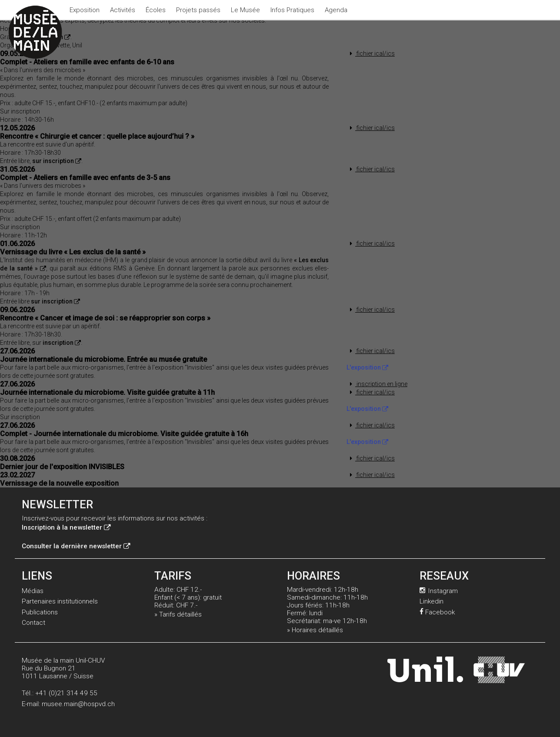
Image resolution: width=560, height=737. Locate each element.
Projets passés (198, 10)
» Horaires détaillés (315, 630)
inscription (62, 343)
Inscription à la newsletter (66, 527)
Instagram (439, 591)
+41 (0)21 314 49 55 (66, 693)
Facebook (437, 612)
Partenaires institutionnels (60, 601)
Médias (33, 591)
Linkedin (432, 601)
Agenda (336, 10)
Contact (33, 623)
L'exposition (367, 367)
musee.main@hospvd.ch (78, 704)
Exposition (85, 10)
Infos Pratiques (292, 10)
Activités (123, 10)
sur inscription (57, 161)
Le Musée (245, 10)
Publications (40, 612)
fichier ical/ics (371, 53)
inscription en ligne (377, 384)
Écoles (156, 10)
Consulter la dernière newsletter (76, 546)
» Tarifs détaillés (178, 614)
